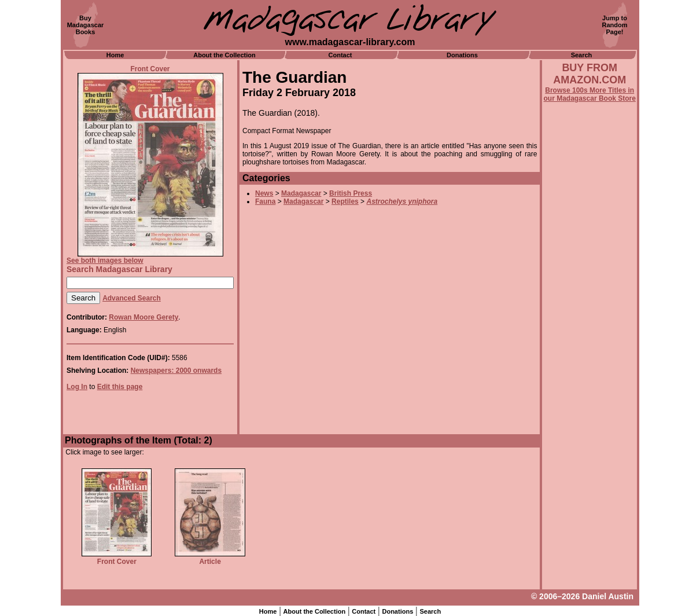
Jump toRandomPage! (615, 25)
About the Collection (224, 55)
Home (115, 55)
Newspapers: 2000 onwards (176, 371)
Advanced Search (132, 298)
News (264, 193)
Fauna (265, 201)
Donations (462, 55)
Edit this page (120, 387)
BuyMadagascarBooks (86, 25)
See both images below (105, 261)
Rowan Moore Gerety (143, 317)
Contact (340, 55)
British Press (351, 193)
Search (582, 55)
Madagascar (301, 193)
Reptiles (345, 201)
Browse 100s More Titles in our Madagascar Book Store (590, 94)
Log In (77, 387)
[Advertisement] (590, 415)
